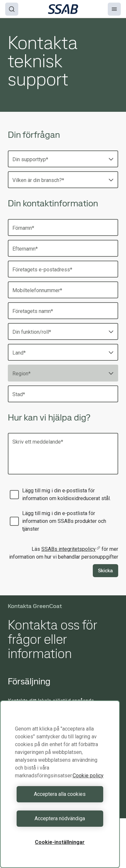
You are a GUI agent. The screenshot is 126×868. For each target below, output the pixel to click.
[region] (60, 784)
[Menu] (114, 9)
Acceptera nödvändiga (60, 818)
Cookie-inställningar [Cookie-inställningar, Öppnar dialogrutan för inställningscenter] (60, 842)
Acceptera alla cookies (60, 794)
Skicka (105, 570)
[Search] (12, 9)
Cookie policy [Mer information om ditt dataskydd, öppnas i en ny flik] (88, 776)
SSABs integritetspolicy (71, 549)
